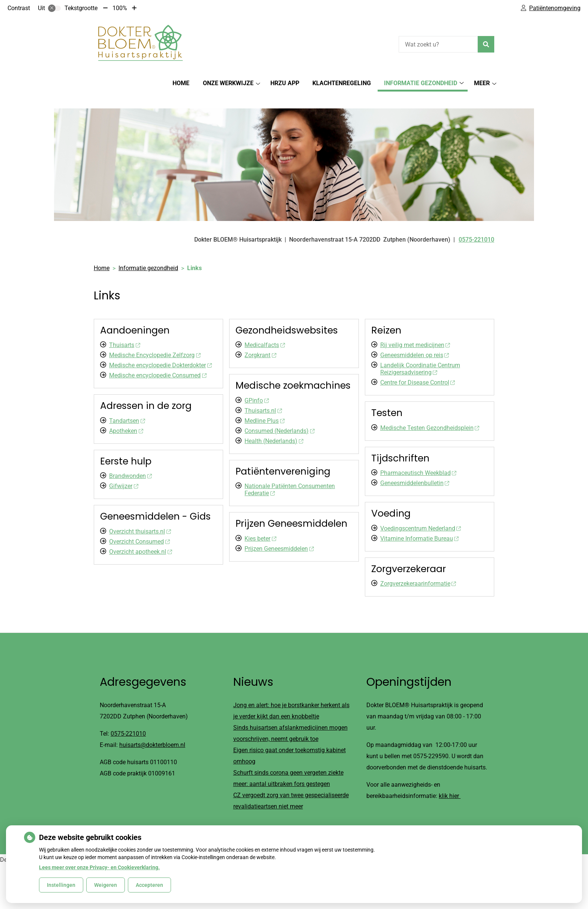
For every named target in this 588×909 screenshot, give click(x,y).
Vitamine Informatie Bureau (419, 525)
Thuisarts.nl (263, 397)
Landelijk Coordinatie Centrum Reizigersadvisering (420, 356)
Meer (482, 83)
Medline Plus (264, 408)
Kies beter (260, 525)
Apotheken (126, 418)
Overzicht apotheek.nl (140, 539)
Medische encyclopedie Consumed (158, 362)
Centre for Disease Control (418, 369)
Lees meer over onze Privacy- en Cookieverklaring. (99, 867)
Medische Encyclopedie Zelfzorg (155, 342)
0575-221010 (128, 721)
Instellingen (61, 885)
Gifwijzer (124, 473)
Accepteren (149, 885)
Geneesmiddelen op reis (415, 342)
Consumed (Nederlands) (279, 418)
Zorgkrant (260, 342)
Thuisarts (124, 332)
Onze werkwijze (228, 83)
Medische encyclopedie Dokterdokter (160, 352)
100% (120, 8)
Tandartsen (127, 408)
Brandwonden (130, 463)
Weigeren (106, 885)
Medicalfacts (265, 332)
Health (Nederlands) (274, 428)
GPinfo (256, 387)
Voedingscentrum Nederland (421, 515)
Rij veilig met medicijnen (415, 332)
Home (181, 83)
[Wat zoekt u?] (438, 44)
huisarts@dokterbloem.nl (152, 732)
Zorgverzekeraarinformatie (418, 570)
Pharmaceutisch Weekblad (418, 460)
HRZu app (285, 83)
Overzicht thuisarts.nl (140, 518)
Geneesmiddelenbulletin (415, 470)
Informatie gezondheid (421, 83)
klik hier (450, 783)
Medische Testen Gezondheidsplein (430, 415)
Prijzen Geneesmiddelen (279, 536)
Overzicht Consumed (139, 528)
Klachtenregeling (342, 83)
